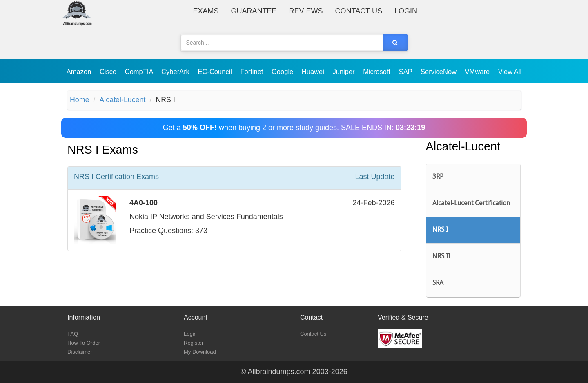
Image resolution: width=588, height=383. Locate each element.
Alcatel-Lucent (123, 100)
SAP (406, 72)
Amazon (80, 72)
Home (80, 100)
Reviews (306, 11)
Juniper (344, 72)
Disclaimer (80, 352)
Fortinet (253, 72)
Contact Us (359, 11)
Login (406, 11)
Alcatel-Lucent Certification (471, 204)
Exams (206, 11)
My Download (200, 352)
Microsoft (378, 72)
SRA (438, 284)
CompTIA (140, 72)
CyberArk (176, 72)
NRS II (441, 257)
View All (510, 72)
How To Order (84, 343)
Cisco (109, 72)
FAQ (73, 334)
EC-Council (216, 72)
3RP (438, 177)
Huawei (314, 72)
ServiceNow (440, 72)
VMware (478, 72)
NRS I (440, 231)
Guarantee (254, 11)
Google (283, 72)
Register (194, 343)
